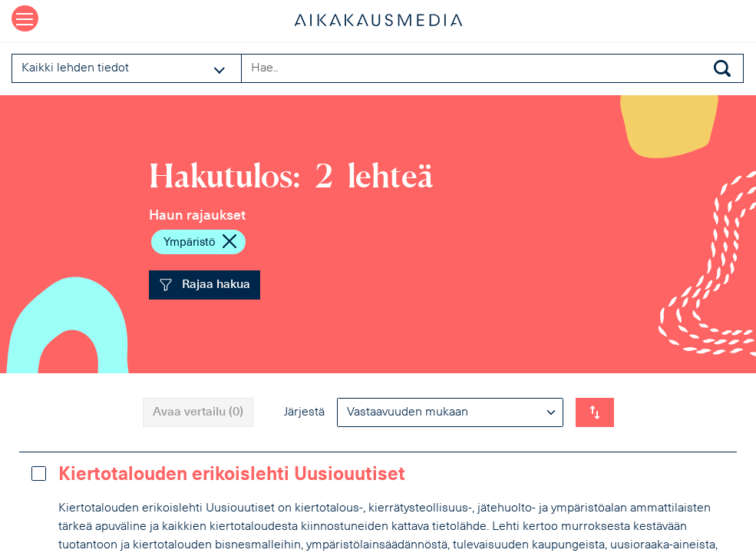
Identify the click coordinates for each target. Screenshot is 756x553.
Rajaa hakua (205, 285)
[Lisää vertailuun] (39, 474)
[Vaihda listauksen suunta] (595, 412)
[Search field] (492, 68)
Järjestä (304, 412)
